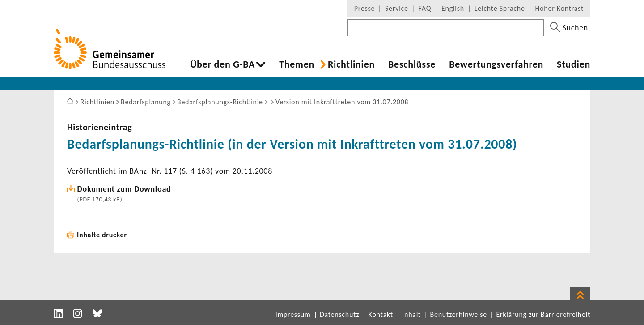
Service (397, 8)
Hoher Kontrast (559, 8)
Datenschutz (339, 314)
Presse (364, 8)
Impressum (293, 314)
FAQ (425, 8)
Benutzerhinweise (459, 314)
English (453, 8)
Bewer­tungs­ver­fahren (496, 64)
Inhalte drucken (103, 235)
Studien (574, 64)
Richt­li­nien (351, 64)
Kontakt (381, 314)
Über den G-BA (222, 64)
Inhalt (411, 314)
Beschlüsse (412, 64)
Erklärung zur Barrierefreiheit (543, 314)
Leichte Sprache (500, 8)
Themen (297, 64)
